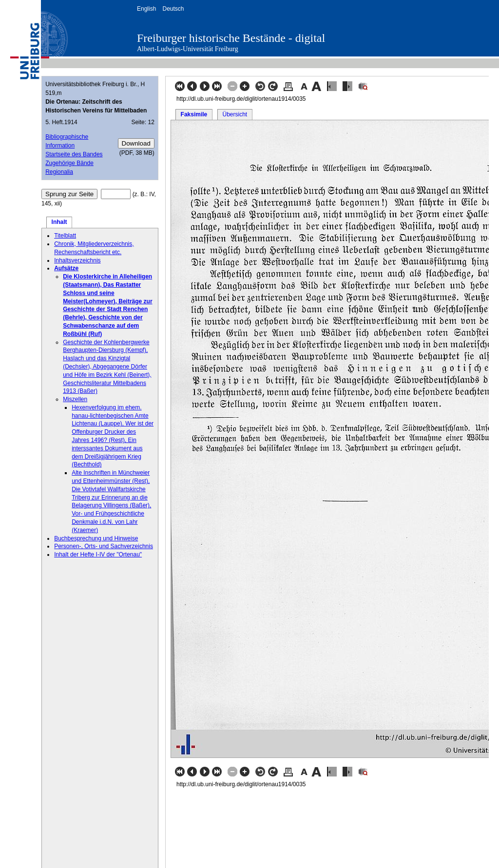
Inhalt (59, 222)
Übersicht (235, 114)
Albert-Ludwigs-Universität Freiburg (188, 49)
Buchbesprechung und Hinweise (96, 538)
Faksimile (194, 114)
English (146, 9)
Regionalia (59, 172)
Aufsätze (66, 268)
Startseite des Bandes (74, 154)
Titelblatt (65, 236)
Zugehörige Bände (69, 163)
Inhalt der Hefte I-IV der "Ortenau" (98, 554)
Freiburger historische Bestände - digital (231, 38)
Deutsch (173, 9)
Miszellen (75, 399)
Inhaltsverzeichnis (77, 260)
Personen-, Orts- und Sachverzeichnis (104, 546)
